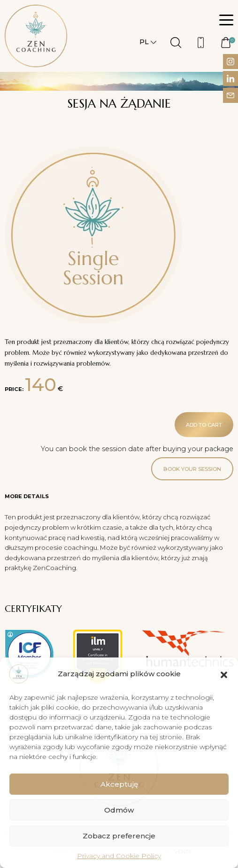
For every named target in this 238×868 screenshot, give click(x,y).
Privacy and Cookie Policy (119, 856)
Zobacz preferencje (119, 836)
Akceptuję (119, 784)
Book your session (192, 469)
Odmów (119, 810)
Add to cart (204, 425)
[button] (224, 674)
